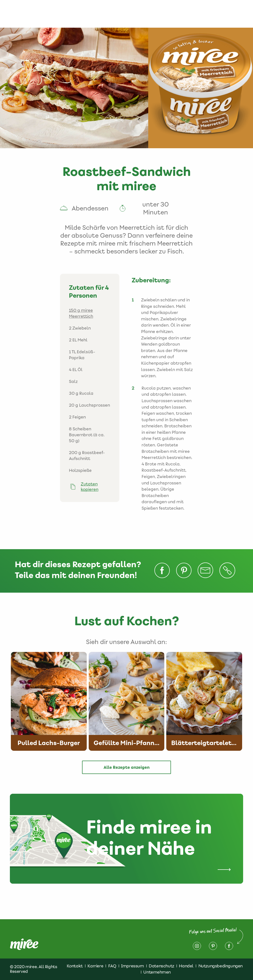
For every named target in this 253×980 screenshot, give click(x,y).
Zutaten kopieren (90, 487)
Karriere (95, 966)
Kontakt (151, 11)
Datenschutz (183, 11)
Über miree (54, 14)
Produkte (78, 11)
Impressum (218, 11)
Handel (186, 966)
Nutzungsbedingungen (221, 966)
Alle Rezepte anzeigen (126, 767)
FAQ (112, 966)
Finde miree (128, 14)
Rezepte (105, 11)
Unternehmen (157, 972)
